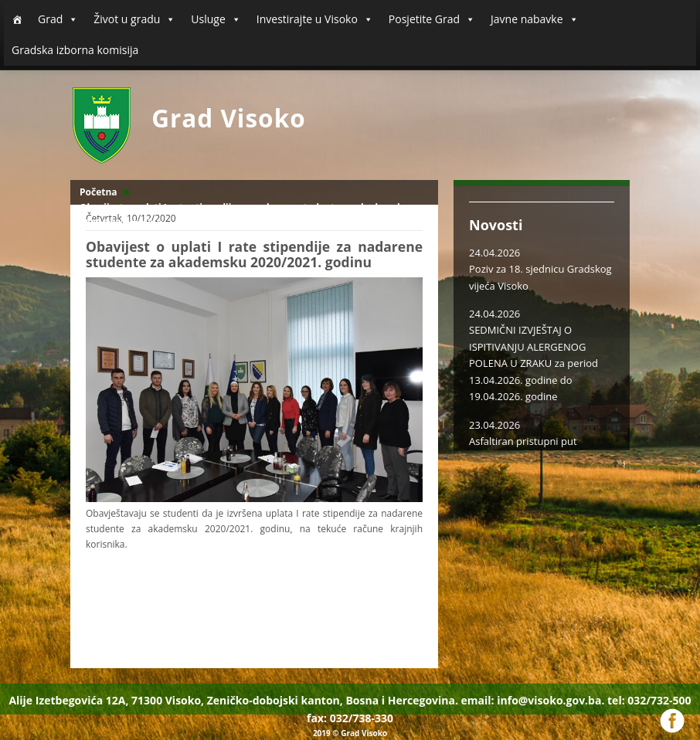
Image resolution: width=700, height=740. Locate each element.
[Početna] (17, 19)
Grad (58, 19)
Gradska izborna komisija (75, 50)
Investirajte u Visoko (315, 19)
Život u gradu (134, 19)
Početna (99, 192)
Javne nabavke (535, 19)
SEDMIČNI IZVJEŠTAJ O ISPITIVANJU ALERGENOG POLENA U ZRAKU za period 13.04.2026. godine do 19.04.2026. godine (533, 363)
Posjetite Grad (432, 19)
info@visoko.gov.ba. (550, 700)
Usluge (216, 19)
